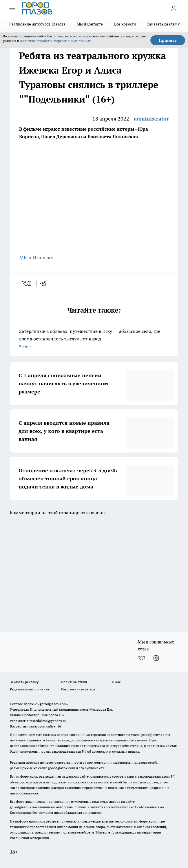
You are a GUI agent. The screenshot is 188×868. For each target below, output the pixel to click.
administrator (151, 119)
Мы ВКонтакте (90, 24)
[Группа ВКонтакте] (142, 658)
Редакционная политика (29, 689)
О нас (116, 682)
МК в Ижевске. (37, 257)
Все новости (125, 24)
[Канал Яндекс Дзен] (156, 658)
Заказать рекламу (164, 24)
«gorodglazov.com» (53, 704)
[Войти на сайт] (174, 8)
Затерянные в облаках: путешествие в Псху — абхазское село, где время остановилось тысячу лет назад (94, 339)
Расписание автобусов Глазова (38, 24)
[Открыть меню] (12, 8)
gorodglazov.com (154, 735)
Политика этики (74, 682)
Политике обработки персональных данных (55, 41)
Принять (168, 40)
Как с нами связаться (78, 689)
